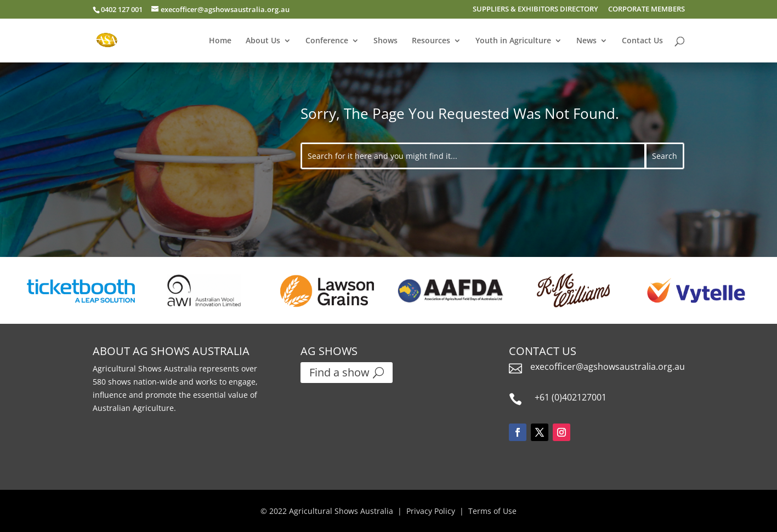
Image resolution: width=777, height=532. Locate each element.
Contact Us (642, 41)
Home (220, 41)
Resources (431, 41)
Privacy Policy (431, 511)
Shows (385, 41)
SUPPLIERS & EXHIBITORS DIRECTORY (535, 10)
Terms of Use (492, 511)
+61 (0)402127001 (571, 397)
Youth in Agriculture (513, 41)
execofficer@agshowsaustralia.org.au (608, 367)
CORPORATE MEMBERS (646, 10)
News (586, 41)
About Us (263, 41)
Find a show (339, 372)
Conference (327, 41)
